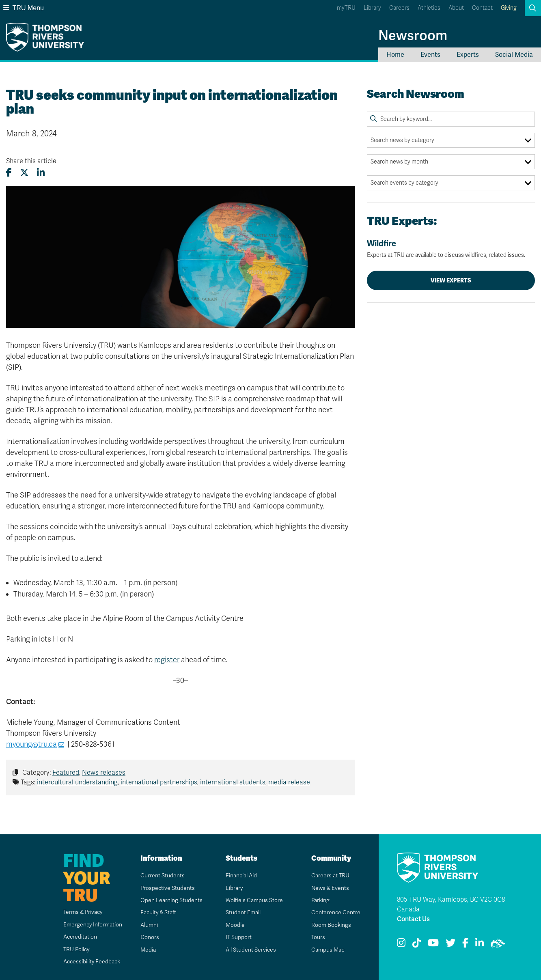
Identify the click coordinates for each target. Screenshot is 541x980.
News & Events (330, 888)
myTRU (346, 8)
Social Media (514, 55)
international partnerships (159, 782)
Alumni (149, 925)
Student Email (243, 912)
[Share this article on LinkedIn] (41, 173)
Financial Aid (241, 876)
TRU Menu (24, 8)
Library (372, 8)
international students (233, 782)
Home (395, 55)
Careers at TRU (330, 876)
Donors (149, 937)
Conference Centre (336, 912)
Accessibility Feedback (91, 962)
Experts (468, 55)
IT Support (238, 937)
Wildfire (451, 249)
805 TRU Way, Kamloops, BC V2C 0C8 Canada (451, 905)
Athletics (429, 8)
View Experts (451, 280)
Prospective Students (168, 888)
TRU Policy (76, 949)
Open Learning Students (171, 900)
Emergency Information (92, 925)
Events (430, 55)
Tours (318, 937)
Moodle (235, 925)
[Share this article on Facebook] (9, 173)
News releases (104, 773)
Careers (399, 8)
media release (289, 782)
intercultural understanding (77, 782)
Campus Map (328, 950)
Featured (66, 773)
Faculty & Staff (158, 912)
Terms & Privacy (83, 912)
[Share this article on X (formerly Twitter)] (24, 173)
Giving (509, 8)
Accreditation (79, 937)
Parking (320, 900)
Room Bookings (331, 925)
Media (148, 950)
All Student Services (251, 950)
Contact (482, 8)
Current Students (162, 876)
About (456, 8)
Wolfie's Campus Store (254, 900)
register (167, 660)
